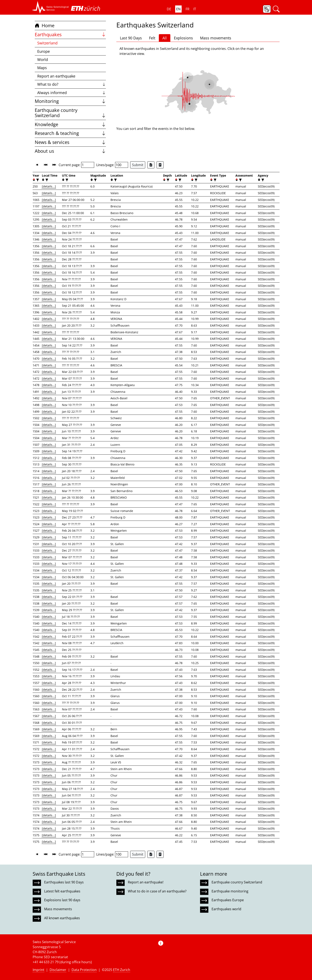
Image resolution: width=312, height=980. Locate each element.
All (165, 38)
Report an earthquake (56, 76)
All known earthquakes (62, 918)
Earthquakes (70, 34)
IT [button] (195, 9)
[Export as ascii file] (160, 165)
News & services (70, 142)
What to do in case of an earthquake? (157, 891)
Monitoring (70, 101)
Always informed (71, 93)
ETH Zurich (122, 970)
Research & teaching (70, 133)
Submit (138, 165)
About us (70, 151)
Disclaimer (58, 970)
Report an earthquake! (146, 882)
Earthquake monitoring (230, 891)
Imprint (39, 970)
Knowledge (70, 124)
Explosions (183, 38)
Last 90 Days (131, 38)
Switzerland (47, 43)
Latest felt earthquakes (62, 891)
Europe (44, 51)
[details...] (49, 186)
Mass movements (216, 38)
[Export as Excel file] (151, 165)
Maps (42, 68)
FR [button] (187, 9)
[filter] (37, 180)
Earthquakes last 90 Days (64, 882)
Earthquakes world (226, 909)
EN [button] (178, 9)
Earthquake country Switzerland (70, 113)
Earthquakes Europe (228, 900)
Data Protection (84, 970)
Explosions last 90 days (62, 900)
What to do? (71, 84)
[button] (51, 7)
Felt (152, 38)
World (43, 59)
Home (45, 25)
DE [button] (169, 9)
